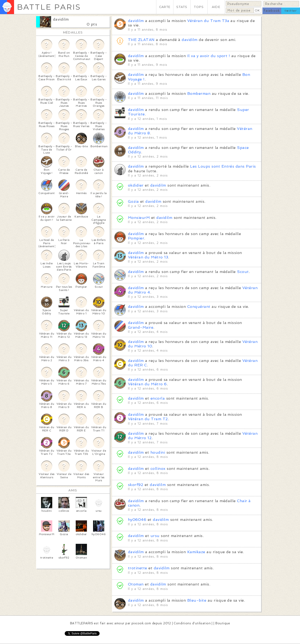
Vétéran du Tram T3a (208, 21)
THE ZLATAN (141, 40)
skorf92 (136, 485)
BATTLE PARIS (49, 7)
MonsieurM (139, 218)
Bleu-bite (197, 600)
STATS (182, 7)
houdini (158, 452)
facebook (272, 11)
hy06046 (137, 520)
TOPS (199, 7)
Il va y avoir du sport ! (209, 56)
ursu (155, 536)
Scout (243, 272)
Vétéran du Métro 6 (147, 384)
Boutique (223, 623)
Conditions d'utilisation (192, 623)
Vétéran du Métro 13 (148, 257)
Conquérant (199, 307)
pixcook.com (141, 623)
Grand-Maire (141, 327)
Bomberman (199, 94)
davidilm (61, 19)
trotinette (138, 568)
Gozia (133, 201)
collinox (158, 469)
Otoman (136, 584)
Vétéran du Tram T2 (148, 419)
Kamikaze (196, 552)
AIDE (216, 7)
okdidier (136, 185)
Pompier (136, 238)
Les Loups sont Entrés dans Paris (223, 166)
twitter (291, 11)
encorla (158, 398)
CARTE (165, 7)
